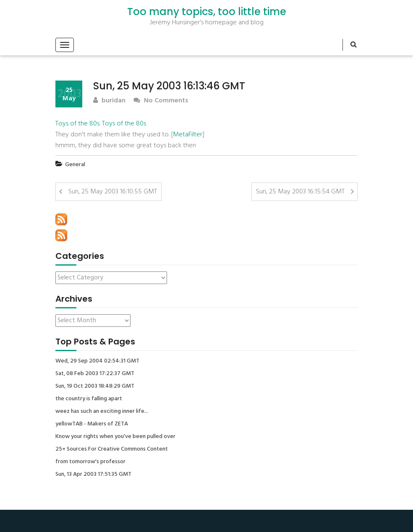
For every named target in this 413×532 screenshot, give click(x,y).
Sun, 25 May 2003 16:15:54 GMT (300, 192)
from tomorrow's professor (90, 462)
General (75, 165)
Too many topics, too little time (207, 12)
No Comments (161, 101)
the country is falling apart (89, 399)
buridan (109, 101)
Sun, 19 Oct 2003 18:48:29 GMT (95, 386)
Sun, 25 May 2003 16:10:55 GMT (113, 192)
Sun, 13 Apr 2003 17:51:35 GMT (93, 475)
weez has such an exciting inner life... (102, 412)
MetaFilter (188, 135)
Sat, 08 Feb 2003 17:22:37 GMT (95, 374)
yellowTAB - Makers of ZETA (92, 424)
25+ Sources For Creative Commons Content (112, 449)
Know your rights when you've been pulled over (115, 437)
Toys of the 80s (77, 124)
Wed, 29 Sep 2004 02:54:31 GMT (97, 361)
